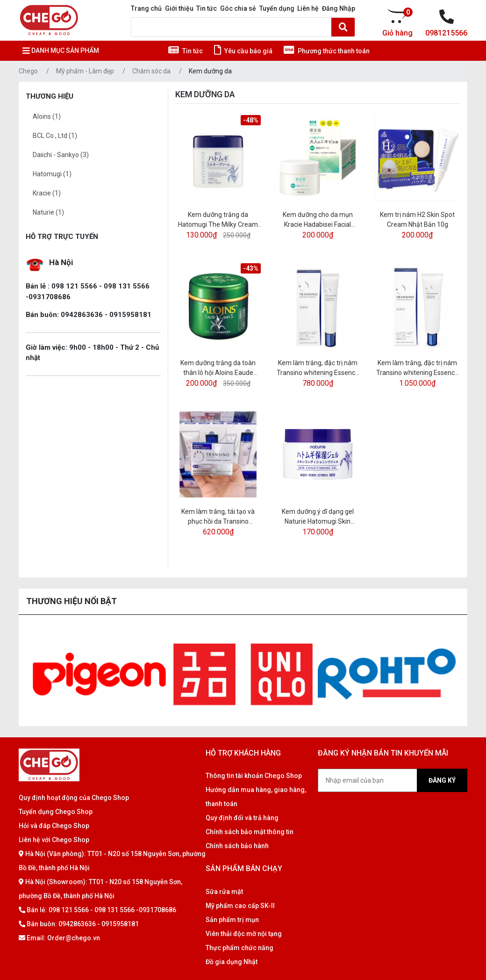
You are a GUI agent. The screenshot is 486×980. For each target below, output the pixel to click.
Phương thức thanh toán (327, 51)
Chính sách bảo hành (237, 846)
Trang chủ (146, 8)
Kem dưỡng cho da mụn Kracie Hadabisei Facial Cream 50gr (318, 220)
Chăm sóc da (151, 71)
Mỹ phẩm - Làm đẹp (85, 71)
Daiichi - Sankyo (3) (61, 155)
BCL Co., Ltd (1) (55, 136)
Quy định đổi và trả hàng (242, 818)
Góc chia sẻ (238, 8)
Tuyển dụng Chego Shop (56, 812)
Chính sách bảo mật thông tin (250, 832)
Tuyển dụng (277, 8)
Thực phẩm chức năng (239, 948)
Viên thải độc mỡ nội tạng (244, 934)
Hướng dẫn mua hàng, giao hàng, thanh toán (256, 797)
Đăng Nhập (339, 8)
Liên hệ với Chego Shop (54, 840)
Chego (28, 71)
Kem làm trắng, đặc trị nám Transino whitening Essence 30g (318, 368)
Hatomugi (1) (52, 174)
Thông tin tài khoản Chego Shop (254, 776)
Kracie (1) (47, 193)
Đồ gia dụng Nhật (232, 962)
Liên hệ (308, 8)
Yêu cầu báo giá (243, 51)
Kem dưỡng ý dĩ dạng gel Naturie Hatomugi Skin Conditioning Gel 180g (318, 517)
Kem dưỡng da (210, 71)
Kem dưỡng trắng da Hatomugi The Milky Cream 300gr (218, 220)
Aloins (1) (47, 116)
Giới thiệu (179, 8)
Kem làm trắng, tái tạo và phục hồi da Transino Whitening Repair (218, 517)
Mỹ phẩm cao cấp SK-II (240, 906)
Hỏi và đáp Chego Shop (54, 826)
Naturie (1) (48, 212)
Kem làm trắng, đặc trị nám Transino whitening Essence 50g (417, 368)
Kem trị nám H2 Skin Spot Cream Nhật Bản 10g (417, 220)
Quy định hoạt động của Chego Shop (74, 798)
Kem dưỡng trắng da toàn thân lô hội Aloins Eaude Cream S (218, 368)
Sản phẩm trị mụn (232, 920)
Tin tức (207, 8)
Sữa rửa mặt (224, 892)
